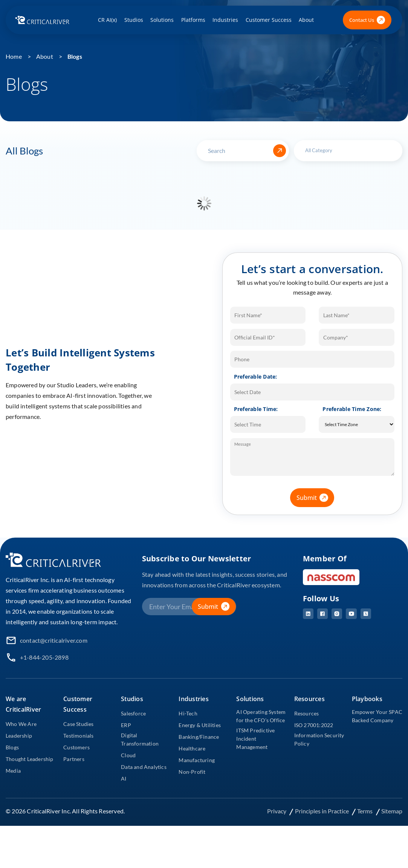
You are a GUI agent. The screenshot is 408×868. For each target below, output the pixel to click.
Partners (74, 759)
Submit (315, 498)
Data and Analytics (144, 767)
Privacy (277, 811)
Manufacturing (197, 760)
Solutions (162, 20)
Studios (134, 20)
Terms (365, 811)
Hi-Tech (188, 713)
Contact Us (367, 20)
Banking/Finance (199, 737)
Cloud (128, 755)
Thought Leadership (30, 759)
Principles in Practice (322, 811)
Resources (307, 713)
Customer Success (269, 20)
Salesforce (133, 713)
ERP (126, 725)
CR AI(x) (107, 20)
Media (13, 771)
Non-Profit (192, 772)
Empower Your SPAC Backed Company (377, 716)
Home (14, 56)
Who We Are (21, 724)
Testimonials (78, 736)
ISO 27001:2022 (314, 725)
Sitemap (392, 811)
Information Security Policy (319, 739)
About (306, 20)
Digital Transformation (140, 739)
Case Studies (78, 724)
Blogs (75, 56)
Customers (76, 747)
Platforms (193, 20)
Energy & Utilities (200, 725)
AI (124, 779)
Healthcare (192, 748)
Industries (225, 20)
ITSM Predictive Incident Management (255, 739)
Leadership (19, 736)
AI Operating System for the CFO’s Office (261, 716)
